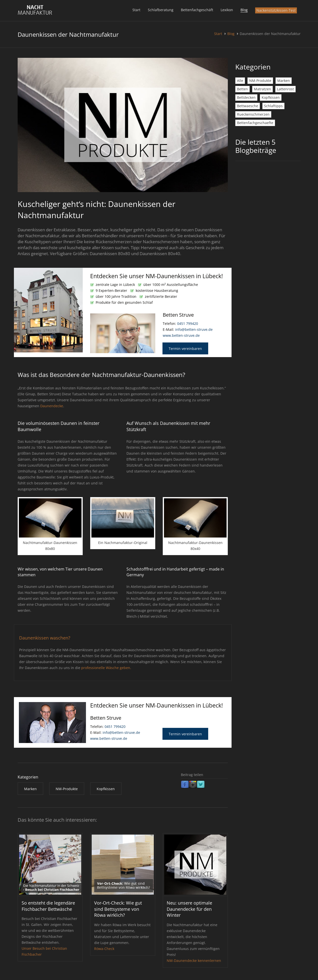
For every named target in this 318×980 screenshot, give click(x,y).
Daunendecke (52, 406)
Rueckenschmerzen (253, 114)
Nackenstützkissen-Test (276, 10)
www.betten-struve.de (181, 335)
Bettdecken (246, 97)
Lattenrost (285, 89)
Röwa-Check (104, 949)
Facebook (185, 785)
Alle (240, 81)
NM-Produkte (260, 81)
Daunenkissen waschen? (45, 638)
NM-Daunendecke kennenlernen (194, 961)
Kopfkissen (271, 97)
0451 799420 (188, 323)
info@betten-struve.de (194, 329)
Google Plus (193, 785)
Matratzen (262, 89)
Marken (284, 81)
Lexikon (227, 10)
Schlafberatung (161, 10)
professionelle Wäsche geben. (106, 668)
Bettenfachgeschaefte (255, 123)
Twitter (201, 785)
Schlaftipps (273, 106)
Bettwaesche (248, 106)
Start (136, 10)
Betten (242, 89)
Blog (244, 10)
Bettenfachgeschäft (197, 10)
